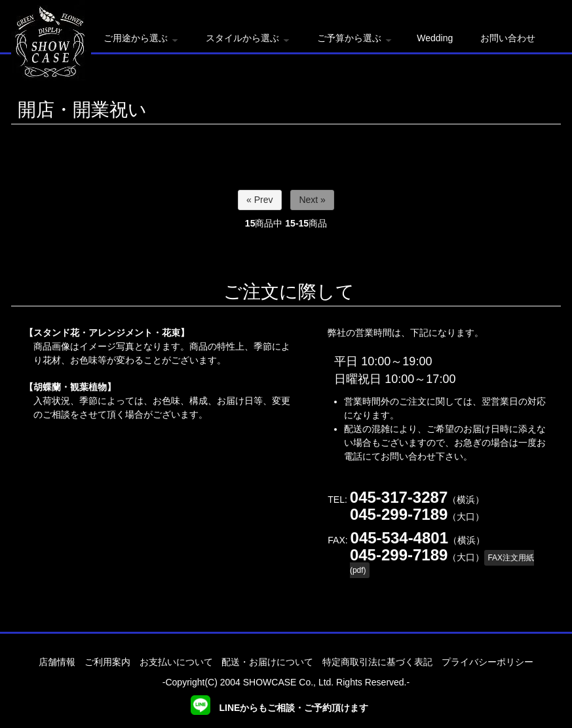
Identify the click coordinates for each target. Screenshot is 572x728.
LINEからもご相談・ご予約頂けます (280, 708)
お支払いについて (176, 662)
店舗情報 (57, 662)
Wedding (435, 38)
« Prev (259, 200)
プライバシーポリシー (487, 662)
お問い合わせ (508, 38)
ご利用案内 (107, 662)
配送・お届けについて (267, 662)
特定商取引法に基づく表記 (377, 662)
